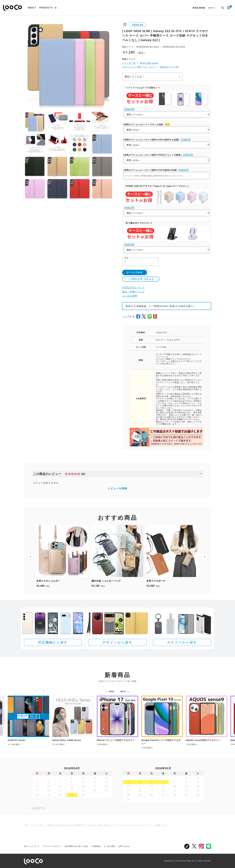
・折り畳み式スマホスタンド (138, 223)
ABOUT (32, 8)
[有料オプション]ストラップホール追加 (143, 124)
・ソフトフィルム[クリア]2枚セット (142, 88)
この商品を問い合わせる (141, 279)
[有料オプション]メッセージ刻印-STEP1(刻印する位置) (151, 140)
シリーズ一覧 (129, 63)
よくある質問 (130, 296)
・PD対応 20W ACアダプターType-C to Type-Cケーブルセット (157, 186)
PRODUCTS (46, 8)
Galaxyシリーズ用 (169, 67)
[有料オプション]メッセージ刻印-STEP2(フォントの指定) (153, 155)
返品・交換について (133, 292)
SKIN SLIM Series (149, 63)
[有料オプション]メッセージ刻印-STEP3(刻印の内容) (150, 170)
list (55, 8)
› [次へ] (205, 556)
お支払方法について (133, 287)
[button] (111, 692)
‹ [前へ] (30, 556)
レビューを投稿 (118, 488)
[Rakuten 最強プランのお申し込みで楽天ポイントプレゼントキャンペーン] (118, 840)
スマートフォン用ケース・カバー (139, 67)
